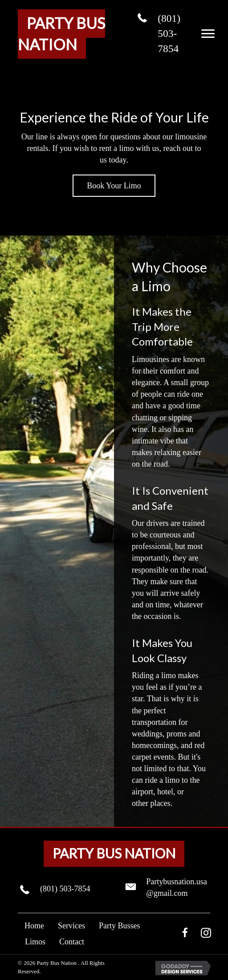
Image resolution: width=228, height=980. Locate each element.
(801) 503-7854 (169, 33)
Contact (72, 942)
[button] (208, 34)
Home (34, 926)
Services (71, 926)
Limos (35, 942)
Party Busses (120, 926)
